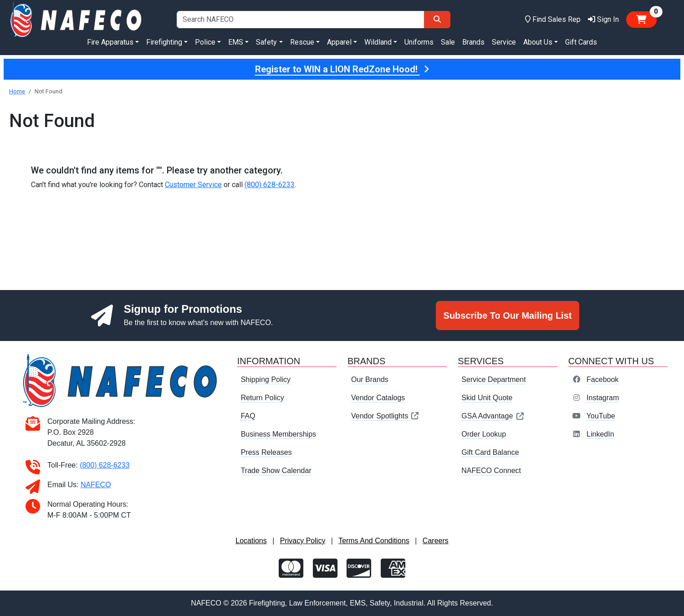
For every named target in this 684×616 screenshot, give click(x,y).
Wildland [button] (378, 42)
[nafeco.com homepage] (77, 19)
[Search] (437, 20)
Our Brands (370, 379)
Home (17, 91)
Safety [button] (266, 42)
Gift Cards (581, 42)
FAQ (248, 416)
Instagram (603, 398)
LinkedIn (600, 434)
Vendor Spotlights (385, 416)
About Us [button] (538, 42)
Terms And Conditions (374, 541)
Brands (473, 42)
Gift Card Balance (490, 452)
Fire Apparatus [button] (110, 42)
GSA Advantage (493, 416)
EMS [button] (236, 42)
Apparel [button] (339, 42)
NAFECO (96, 485)
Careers (436, 541)
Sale (448, 42)
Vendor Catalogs (378, 398)
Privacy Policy (303, 541)
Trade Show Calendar (276, 471)
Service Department (493, 379)
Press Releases (266, 452)
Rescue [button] (302, 42)
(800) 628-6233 (270, 185)
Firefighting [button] (164, 42)
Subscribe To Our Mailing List (508, 316)
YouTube (601, 416)
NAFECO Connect (491, 471)
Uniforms (419, 42)
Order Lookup (484, 434)
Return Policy (263, 398)
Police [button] (205, 42)
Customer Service (193, 185)
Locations (251, 541)
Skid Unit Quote (487, 398)
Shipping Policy (266, 379)
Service (504, 42)
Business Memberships (278, 434)
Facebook (602, 379)
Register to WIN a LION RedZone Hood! (342, 69)
